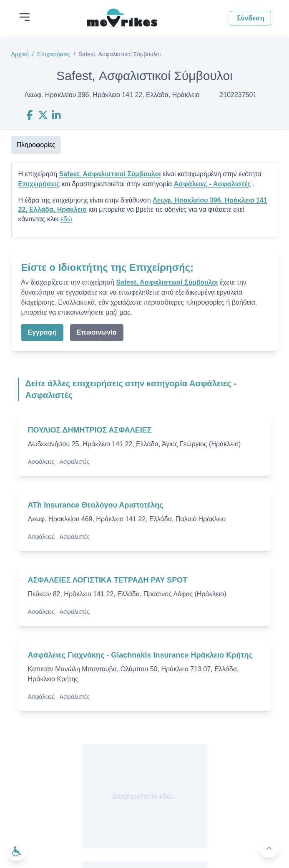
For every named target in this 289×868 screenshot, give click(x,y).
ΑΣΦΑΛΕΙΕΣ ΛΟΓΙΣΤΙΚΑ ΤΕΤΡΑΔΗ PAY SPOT (108, 580)
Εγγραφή (42, 332)
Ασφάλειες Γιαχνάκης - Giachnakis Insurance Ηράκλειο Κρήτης (140, 655)
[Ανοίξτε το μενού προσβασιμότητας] (17, 851)
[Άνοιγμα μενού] (25, 17)
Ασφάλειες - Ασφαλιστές (212, 184)
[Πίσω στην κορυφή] (269, 848)
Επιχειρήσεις (54, 54)
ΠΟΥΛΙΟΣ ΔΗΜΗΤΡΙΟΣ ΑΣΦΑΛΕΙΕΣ (90, 430)
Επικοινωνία (97, 332)
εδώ (67, 219)
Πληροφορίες (36, 145)
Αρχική (20, 54)
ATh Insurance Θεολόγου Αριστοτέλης (96, 505)
